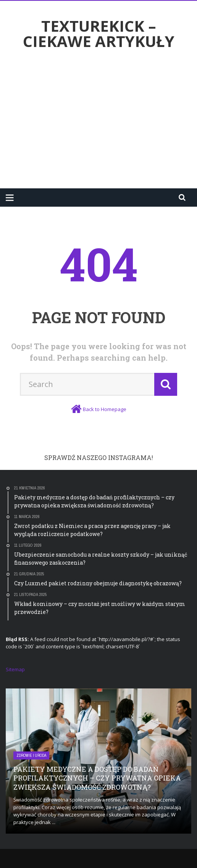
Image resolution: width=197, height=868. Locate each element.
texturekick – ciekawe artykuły (99, 34)
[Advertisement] (101, 121)
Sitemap (15, 669)
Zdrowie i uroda (31, 755)
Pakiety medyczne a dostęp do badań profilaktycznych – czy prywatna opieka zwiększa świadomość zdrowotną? (97, 778)
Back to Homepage (105, 409)
